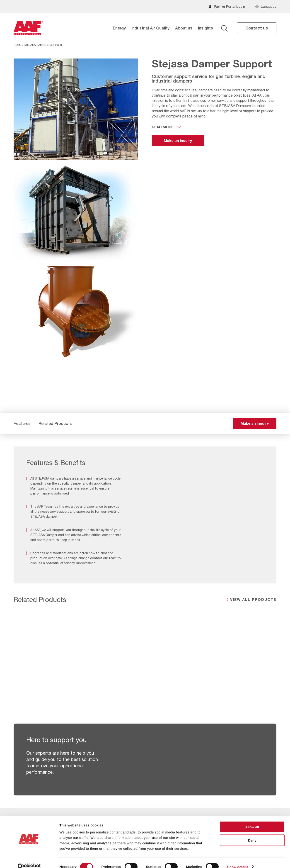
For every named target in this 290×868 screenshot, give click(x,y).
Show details (238, 859)
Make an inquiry (178, 140)
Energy (119, 28)
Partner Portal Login (229, 6)
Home (18, 45)
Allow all (252, 819)
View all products (253, 599)
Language (269, 6)
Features (22, 423)
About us (184, 28)
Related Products (55, 423)
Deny (252, 833)
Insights (205, 28)
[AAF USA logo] (28, 28)
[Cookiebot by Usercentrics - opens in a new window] (29, 859)
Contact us (257, 28)
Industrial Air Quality (150, 28)
